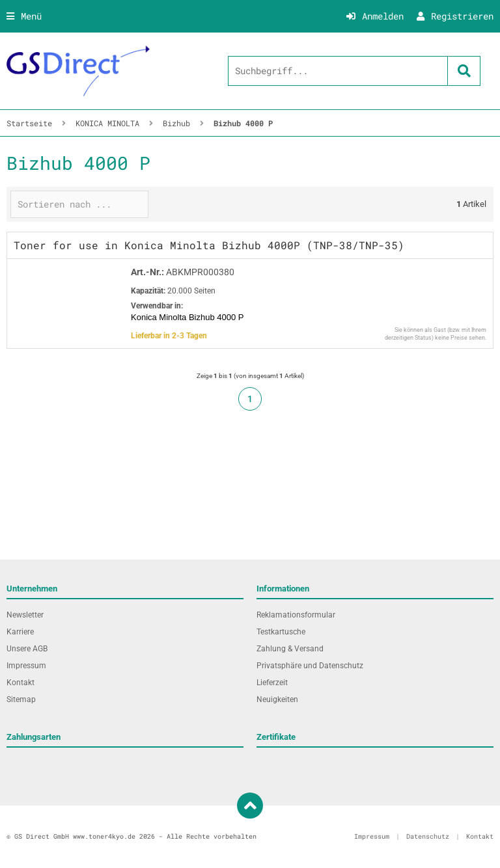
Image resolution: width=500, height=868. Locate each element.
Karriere (20, 632)
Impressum (26, 666)
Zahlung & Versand (290, 649)
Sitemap (21, 699)
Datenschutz (428, 836)
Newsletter (25, 615)
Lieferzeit (272, 683)
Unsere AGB (27, 649)
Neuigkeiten (277, 699)
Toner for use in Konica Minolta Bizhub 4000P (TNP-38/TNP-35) (209, 245)
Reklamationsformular (296, 615)
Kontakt (21, 683)
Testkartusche (281, 632)
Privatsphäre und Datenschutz (310, 666)
